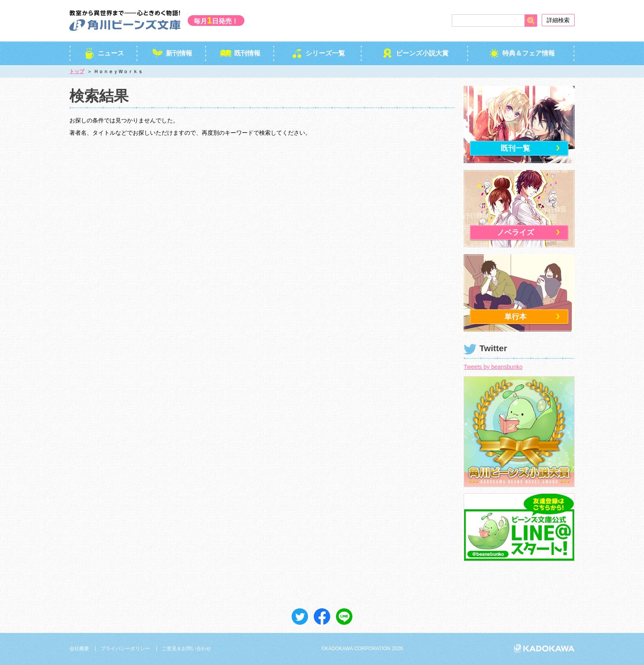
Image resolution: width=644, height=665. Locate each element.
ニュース (104, 53)
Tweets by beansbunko (493, 367)
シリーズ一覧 (318, 53)
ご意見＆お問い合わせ (186, 649)
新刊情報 (172, 53)
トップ (77, 71)
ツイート (300, 617)
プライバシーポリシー (125, 649)
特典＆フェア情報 (521, 53)
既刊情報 (240, 53)
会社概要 (79, 649)
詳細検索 (558, 20)
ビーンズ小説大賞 (415, 53)
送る (344, 617)
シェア (322, 617)
